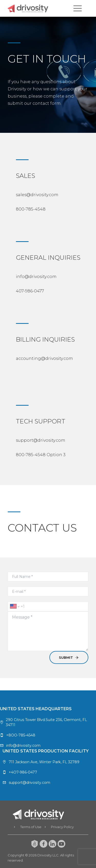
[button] (78, 8)
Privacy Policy (62, 827)
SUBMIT (69, 657)
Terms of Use (31, 827)
